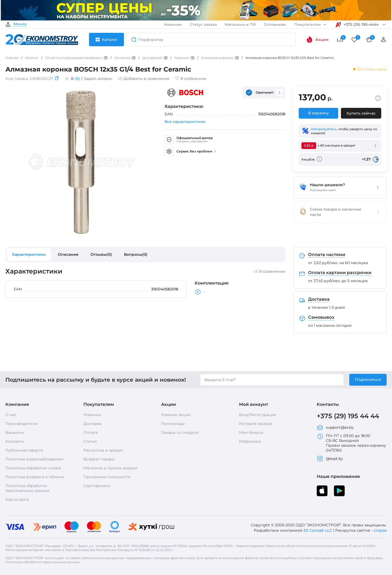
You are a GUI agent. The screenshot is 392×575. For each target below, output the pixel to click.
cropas (380, 530)
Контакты (15, 441)
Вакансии (15, 432)
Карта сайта (17, 499)
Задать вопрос (98, 79)
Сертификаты (97, 486)
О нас (11, 415)
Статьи (90, 441)
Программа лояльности (107, 477)
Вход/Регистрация (257, 415)
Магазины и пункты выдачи (111, 468)
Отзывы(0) (101, 254)
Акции (317, 40)
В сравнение (269, 271)
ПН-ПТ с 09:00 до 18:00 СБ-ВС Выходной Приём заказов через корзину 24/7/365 (351, 443)
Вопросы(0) (136, 254)
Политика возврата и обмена (35, 477)
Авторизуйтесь (324, 129)
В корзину (318, 113)
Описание (68, 254)
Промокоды (173, 424)
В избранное (191, 79)
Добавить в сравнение (144, 79)
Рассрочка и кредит (103, 450)
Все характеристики (185, 122)
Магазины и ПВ (240, 24)
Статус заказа (203, 24)
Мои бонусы (251, 432)
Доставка (92, 424)
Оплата (90, 432)
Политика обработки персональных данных (27, 488)
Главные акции (176, 415)
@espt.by (330, 459)
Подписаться (368, 379)
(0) (77, 79)
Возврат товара (99, 459)
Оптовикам (275, 24)
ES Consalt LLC (318, 530)
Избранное (250, 441)
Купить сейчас (361, 113)
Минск (20, 24)
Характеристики (29, 254)
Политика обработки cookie (33, 468)
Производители (22, 424)
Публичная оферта (24, 450)
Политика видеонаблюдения (34, 459)
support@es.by (335, 427)
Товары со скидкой (180, 432)
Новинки (173, 24)
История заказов (256, 424)
